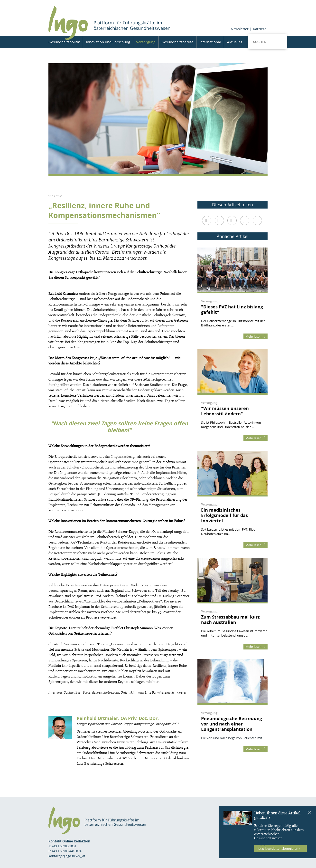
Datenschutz (254, 828)
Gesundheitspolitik (64, 42)
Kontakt (258, 822)
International (210, 42)
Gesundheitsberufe (177, 42)
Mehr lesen (256, 336)
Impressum (256, 817)
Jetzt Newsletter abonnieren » (279, 849)
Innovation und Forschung (108, 42)
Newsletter (240, 29)
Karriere (260, 29)
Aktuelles (235, 42)
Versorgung (146, 42)
